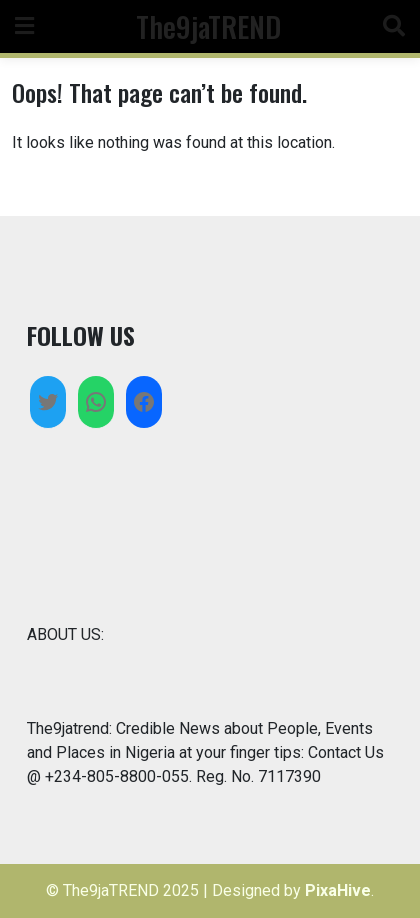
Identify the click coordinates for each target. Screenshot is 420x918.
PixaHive (338, 890)
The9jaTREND (208, 26)
